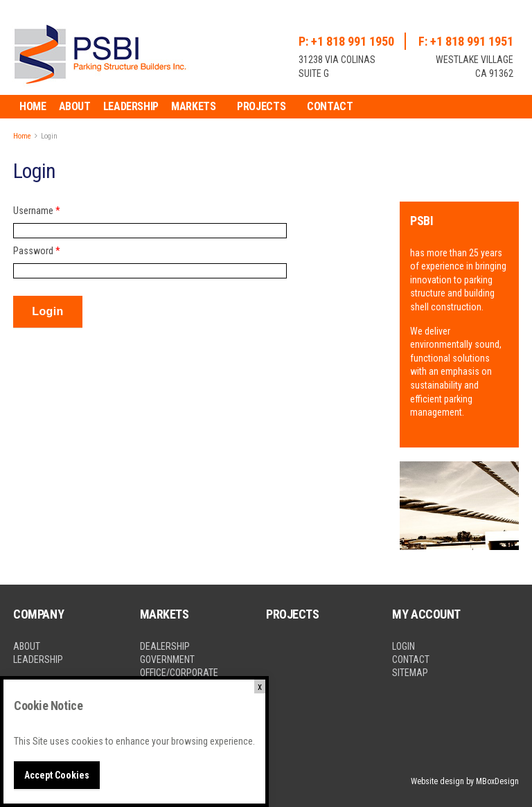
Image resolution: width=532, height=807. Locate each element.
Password (37, 251)
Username (37, 211)
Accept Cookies (57, 775)
